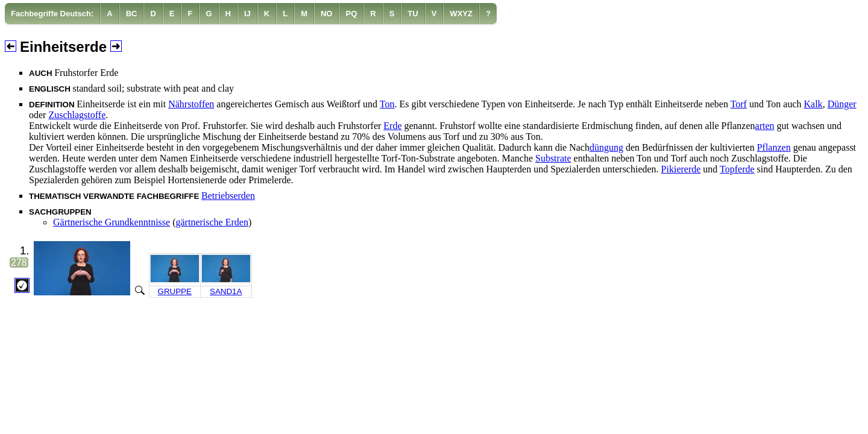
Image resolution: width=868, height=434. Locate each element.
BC (132, 14)
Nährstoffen (191, 104)
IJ (247, 14)
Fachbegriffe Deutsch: (52, 14)
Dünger (842, 104)
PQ (351, 14)
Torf (739, 104)
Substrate (553, 158)
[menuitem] (52, 14)
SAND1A (226, 291)
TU (413, 14)
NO (327, 14)
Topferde (737, 169)
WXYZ (461, 14)
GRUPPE (175, 291)
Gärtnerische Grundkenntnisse (112, 222)
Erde (392, 126)
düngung (606, 147)
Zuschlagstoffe (77, 115)
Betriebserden (228, 196)
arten (765, 126)
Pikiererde (681, 169)
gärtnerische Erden (212, 222)
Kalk (813, 104)
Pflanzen (774, 147)
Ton (387, 104)
